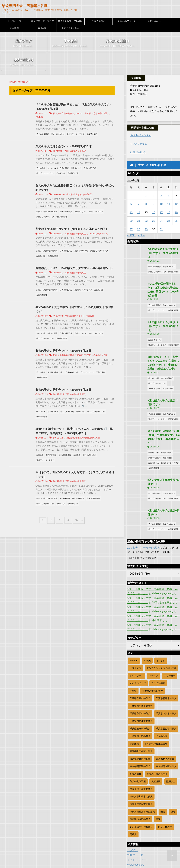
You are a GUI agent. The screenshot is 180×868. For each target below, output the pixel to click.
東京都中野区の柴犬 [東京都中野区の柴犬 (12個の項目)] (140, 729)
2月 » (141, 218)
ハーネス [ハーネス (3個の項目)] (154, 646)
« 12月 (131, 218)
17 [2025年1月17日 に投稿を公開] (161, 195)
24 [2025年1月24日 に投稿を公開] (161, 203)
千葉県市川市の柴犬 (87, 426)
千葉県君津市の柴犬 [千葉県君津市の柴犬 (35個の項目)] (166, 669)
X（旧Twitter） (138, 135)
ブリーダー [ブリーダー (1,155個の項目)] (170, 646)
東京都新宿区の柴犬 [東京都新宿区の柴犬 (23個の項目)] (140, 737)
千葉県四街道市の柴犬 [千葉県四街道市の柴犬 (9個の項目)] (141, 676)
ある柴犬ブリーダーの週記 (142, 518)
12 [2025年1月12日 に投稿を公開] (176, 186)
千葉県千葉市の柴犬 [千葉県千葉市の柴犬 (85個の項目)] (140, 669)
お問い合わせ (155, 21)
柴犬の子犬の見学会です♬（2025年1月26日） (67, 339)
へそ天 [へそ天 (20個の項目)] (147, 631)
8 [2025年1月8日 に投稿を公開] (146, 186)
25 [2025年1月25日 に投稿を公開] (169, 203)
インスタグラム (139, 126)
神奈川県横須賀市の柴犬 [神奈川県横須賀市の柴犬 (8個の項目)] (142, 782)
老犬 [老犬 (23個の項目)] (163, 782)
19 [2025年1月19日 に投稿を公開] (176, 195)
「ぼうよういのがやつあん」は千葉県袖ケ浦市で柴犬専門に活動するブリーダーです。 (90, 858)
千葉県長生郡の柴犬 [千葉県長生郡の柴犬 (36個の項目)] (166, 699)
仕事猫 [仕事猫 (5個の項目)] (133, 661)
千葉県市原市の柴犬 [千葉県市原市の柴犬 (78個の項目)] (140, 684)
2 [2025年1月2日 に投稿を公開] (154, 178)
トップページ (14, 21)
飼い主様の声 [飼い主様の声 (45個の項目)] (165, 797)
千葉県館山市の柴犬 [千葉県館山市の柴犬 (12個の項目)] (140, 707)
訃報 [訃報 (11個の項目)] (173, 782)
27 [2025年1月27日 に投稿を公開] (131, 212)
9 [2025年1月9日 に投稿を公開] (154, 186)
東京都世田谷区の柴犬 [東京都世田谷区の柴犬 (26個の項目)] (141, 722)
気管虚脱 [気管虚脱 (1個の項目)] (156, 752)
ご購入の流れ (99, 21)
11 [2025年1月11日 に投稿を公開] (169, 186)
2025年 (21, 65)
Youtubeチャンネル (141, 118)
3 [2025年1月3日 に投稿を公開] (161, 178)
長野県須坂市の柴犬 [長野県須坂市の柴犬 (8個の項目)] (140, 790)
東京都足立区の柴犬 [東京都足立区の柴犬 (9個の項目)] (166, 737)
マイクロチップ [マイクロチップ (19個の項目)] (138, 654)
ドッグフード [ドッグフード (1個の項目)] (137, 646)
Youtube (42, 100)
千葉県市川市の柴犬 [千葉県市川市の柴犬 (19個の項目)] (166, 684)
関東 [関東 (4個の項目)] (158, 790)
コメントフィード (137, 830)
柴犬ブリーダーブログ (42, 21)
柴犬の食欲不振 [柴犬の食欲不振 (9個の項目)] (138, 752)
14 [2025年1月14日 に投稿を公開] (139, 195)
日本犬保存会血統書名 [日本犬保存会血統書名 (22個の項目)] (156, 714)
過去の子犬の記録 (70, 28)
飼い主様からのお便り (66, 426)
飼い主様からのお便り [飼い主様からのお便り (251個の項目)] (141, 797)
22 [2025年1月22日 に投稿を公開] (146, 203)
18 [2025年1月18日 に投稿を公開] (169, 195)
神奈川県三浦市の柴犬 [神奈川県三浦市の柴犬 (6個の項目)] (141, 760)
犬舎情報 (14, 28)
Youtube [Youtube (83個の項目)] (134, 631)
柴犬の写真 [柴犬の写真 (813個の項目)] (135, 744)
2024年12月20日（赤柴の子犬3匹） (95, 96)
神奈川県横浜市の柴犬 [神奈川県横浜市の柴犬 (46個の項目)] (141, 775)
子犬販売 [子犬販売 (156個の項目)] (134, 714)
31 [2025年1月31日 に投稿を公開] (161, 212)
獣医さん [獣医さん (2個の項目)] (171, 752)
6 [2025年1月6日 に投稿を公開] (131, 186)
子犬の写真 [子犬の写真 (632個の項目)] (162, 707)
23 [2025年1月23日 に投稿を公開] (154, 203)
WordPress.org (135, 835)
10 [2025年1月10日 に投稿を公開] (161, 186)
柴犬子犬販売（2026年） (70, 21)
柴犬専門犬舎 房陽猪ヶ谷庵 (25, 6)
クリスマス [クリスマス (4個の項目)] (135, 639)
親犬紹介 (42, 28)
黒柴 (100, 426)
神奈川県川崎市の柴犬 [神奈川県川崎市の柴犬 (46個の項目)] (141, 767)
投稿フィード (135, 826)
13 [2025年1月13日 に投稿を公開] (131, 195)
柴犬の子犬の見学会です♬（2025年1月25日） (67, 378)
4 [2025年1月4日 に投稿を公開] (169, 178)
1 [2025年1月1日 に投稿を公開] (146, 178)
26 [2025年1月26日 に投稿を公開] (176, 203)
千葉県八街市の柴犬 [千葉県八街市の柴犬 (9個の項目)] (152, 661)
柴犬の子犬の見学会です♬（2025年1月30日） (67, 129)
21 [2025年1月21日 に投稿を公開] (139, 203)
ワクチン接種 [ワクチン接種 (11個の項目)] (158, 654)
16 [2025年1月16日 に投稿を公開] (154, 195)
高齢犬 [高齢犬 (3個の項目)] (133, 805)
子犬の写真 (105, 217)
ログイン (132, 821)
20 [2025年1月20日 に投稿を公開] (131, 203)
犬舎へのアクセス (127, 21)
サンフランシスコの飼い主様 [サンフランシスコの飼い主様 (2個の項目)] (162, 639)
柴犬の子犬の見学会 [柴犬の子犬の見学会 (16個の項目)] (157, 744)
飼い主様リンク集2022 (142, 528)
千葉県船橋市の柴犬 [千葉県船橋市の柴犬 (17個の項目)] (140, 699)
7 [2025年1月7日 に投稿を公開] (139, 186)
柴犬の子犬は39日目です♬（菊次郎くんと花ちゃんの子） (74, 212)
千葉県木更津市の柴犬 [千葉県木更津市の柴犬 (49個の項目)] (141, 692)
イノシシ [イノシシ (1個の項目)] (161, 631)
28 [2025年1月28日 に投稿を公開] (139, 212)
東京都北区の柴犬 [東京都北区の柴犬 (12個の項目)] (165, 729)
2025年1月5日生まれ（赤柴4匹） (80, 178)
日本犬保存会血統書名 (66, 96)
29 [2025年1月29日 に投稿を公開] (146, 212)
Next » (78, 508)
